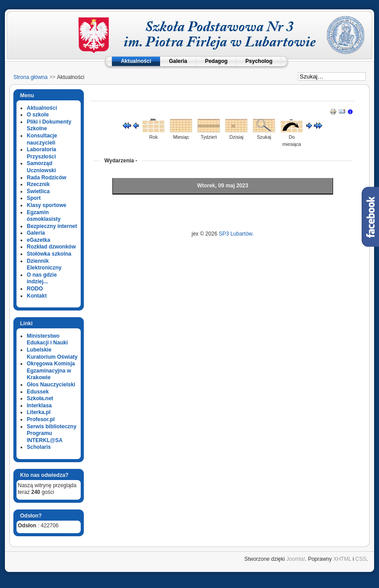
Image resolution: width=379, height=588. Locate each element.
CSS (361, 559)
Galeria (178, 61)
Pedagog (216, 61)
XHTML (342, 559)
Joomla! (296, 559)
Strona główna (31, 77)
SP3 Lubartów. (236, 234)
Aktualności (136, 61)
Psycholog (259, 61)
